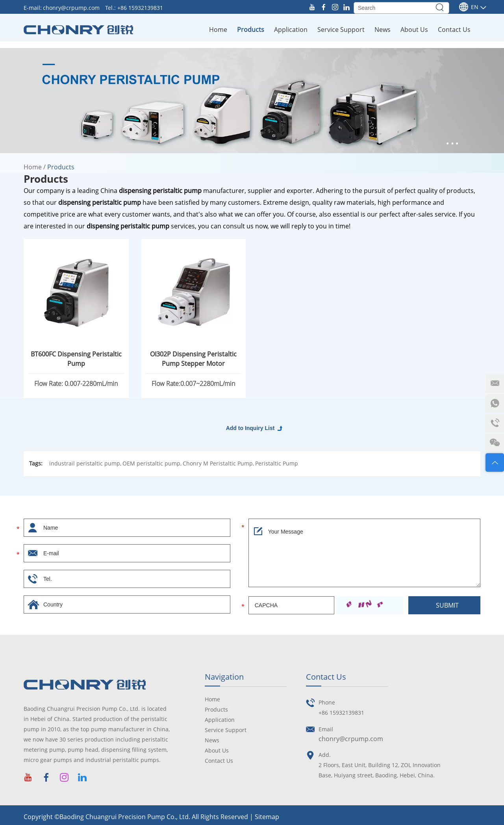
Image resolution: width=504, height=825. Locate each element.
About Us (414, 30)
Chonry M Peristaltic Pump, (218, 463)
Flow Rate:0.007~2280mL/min (193, 384)
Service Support (341, 30)
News (383, 30)
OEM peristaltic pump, (152, 463)
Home (218, 30)
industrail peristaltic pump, (85, 463)
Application (291, 30)
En (469, 7)
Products (251, 30)
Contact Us (454, 30)
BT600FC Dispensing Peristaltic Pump (76, 359)
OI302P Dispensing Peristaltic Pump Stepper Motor (193, 359)
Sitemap (267, 817)
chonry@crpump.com (72, 8)
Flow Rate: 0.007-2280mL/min (76, 384)
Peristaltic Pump (277, 463)
